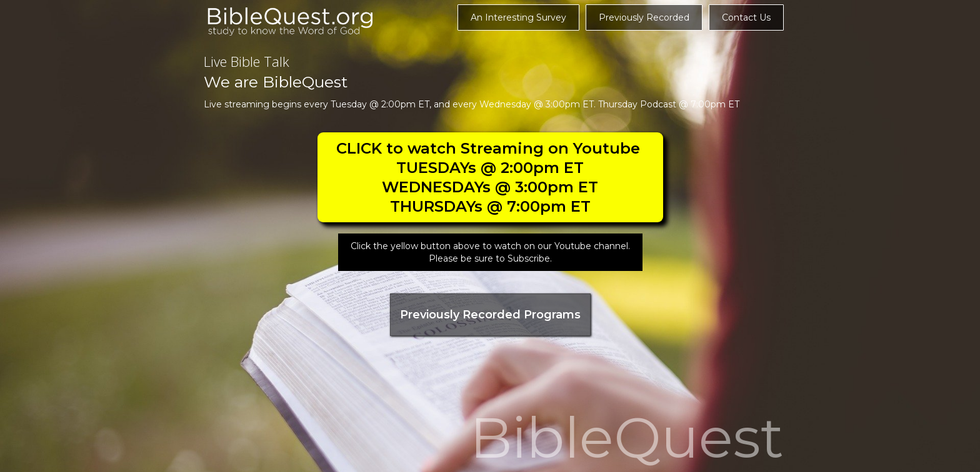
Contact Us (746, 17)
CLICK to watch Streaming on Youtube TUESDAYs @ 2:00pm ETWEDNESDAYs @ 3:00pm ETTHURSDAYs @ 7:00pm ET (490, 177)
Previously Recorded (644, 17)
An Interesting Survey (518, 17)
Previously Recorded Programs (490, 315)
